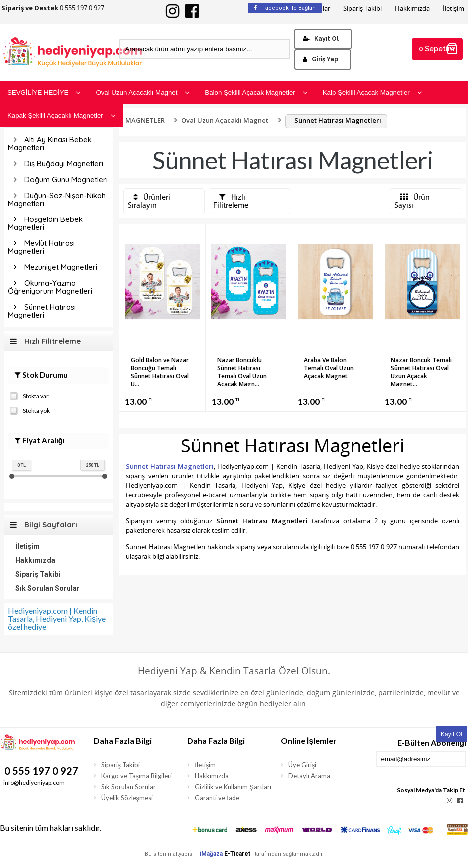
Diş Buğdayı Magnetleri (64, 163)
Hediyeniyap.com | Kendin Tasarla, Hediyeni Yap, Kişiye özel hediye (57, 618)
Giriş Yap (321, 59)
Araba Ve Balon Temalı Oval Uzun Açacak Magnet (329, 368)
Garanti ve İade (217, 798)
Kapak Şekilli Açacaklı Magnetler (62, 115)
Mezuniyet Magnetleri (61, 267)
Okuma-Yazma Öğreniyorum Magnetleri (50, 287)
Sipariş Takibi (362, 9)
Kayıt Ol (321, 39)
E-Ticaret (237, 854)
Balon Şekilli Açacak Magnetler (256, 93)
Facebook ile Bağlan (285, 8)
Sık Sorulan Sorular (48, 588)
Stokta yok (30, 410)
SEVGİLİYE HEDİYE (44, 93)
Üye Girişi (303, 765)
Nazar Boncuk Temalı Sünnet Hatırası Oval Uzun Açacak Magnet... (421, 371)
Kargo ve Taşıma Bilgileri (137, 776)
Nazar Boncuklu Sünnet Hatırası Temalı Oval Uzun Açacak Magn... (242, 371)
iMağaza (211, 854)
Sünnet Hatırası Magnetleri (42, 311)
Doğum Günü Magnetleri (66, 179)
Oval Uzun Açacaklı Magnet (143, 93)
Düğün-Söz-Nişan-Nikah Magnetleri (57, 199)
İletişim (453, 9)
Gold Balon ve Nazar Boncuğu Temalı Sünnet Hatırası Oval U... (160, 371)
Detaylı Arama (309, 776)
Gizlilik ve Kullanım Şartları (233, 787)
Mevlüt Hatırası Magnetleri (41, 247)
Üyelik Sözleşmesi (127, 798)
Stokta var (29, 395)
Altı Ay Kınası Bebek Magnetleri (50, 143)
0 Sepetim (439, 49)
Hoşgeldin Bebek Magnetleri (45, 223)
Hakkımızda (412, 9)
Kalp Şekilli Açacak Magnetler (372, 93)
